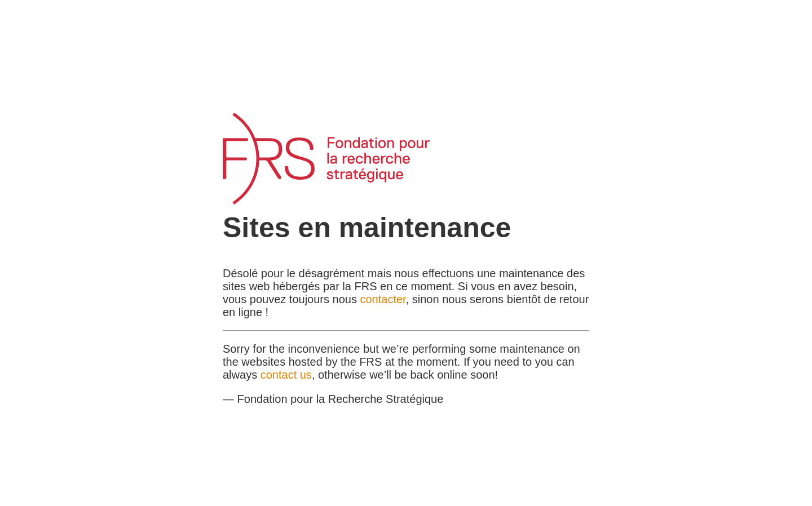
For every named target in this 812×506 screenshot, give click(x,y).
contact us (286, 375)
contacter (383, 299)
